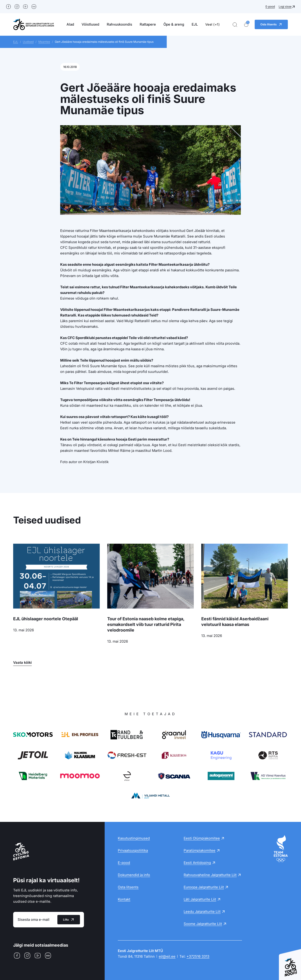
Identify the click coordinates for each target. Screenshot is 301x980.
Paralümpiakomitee (200, 850)
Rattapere (148, 24)
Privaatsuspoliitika (133, 850)
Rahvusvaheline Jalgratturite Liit (210, 875)
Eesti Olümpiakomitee (202, 838)
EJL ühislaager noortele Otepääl (46, 619)
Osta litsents (128, 887)
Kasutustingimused (134, 838)
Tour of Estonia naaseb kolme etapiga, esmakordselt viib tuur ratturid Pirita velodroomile (146, 624)
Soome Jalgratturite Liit (203, 924)
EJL (195, 24)
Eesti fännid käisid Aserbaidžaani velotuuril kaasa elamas (235, 622)
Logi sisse (285, 6)
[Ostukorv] (246, 25)
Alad (70, 24)
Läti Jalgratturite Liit (200, 899)
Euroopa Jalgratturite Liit (204, 887)
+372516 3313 (198, 956)
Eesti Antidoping (197, 863)
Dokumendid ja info (134, 875)
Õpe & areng (174, 24)
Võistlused (90, 24)
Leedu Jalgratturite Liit (202, 912)
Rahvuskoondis (119, 24)
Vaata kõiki (22, 662)
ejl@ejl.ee (167, 956)
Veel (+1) (213, 24)
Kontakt (124, 899)
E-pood (270, 6)
